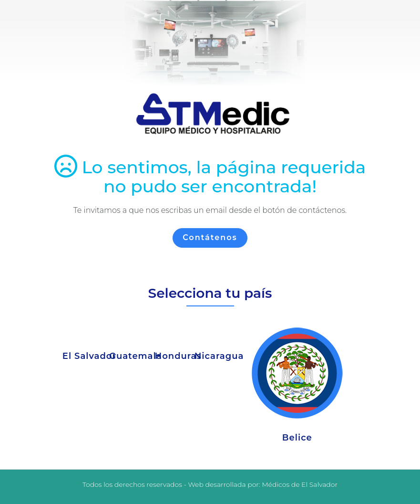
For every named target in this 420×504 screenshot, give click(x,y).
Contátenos (210, 237)
